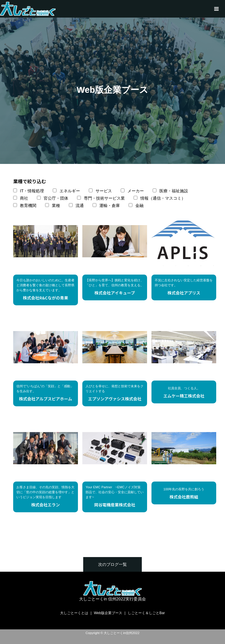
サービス (104, 191)
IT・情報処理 (32, 191)
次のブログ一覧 (112, 564)
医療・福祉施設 (174, 191)
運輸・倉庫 (110, 205)
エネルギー (70, 191)
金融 (139, 205)
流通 (80, 205)
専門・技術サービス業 (104, 198)
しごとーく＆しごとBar (146, 613)
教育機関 (28, 205)
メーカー (136, 191)
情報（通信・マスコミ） (163, 198)
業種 (56, 205)
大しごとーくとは (74, 613)
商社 (24, 198)
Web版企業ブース (108, 613)
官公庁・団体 (56, 198)
